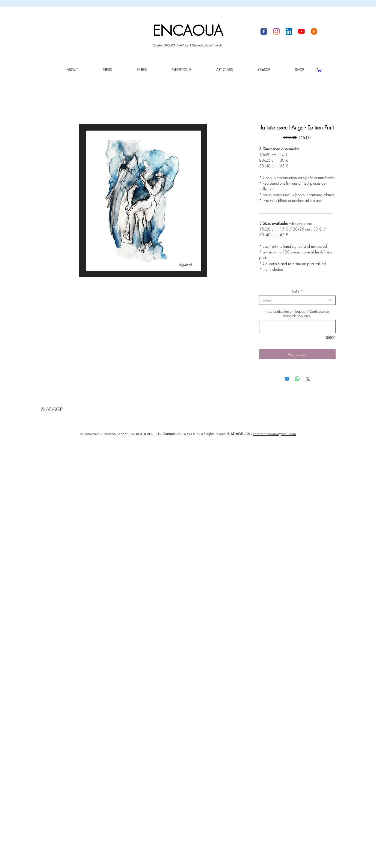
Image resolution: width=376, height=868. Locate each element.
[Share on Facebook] (287, 379)
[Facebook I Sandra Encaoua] (264, 31)
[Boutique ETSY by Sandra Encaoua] (314, 31)
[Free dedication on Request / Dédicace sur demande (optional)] (297, 327)
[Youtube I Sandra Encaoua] (301, 31)
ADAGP (237, 434)
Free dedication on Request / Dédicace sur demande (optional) (297, 314)
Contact (169, 434)
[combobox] (297, 300)
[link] (319, 70)
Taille (297, 291)
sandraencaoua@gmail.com (274, 434)
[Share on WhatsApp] (297, 379)
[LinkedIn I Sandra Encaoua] (289, 31)
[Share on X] (308, 379)
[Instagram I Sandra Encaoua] (276, 31)
